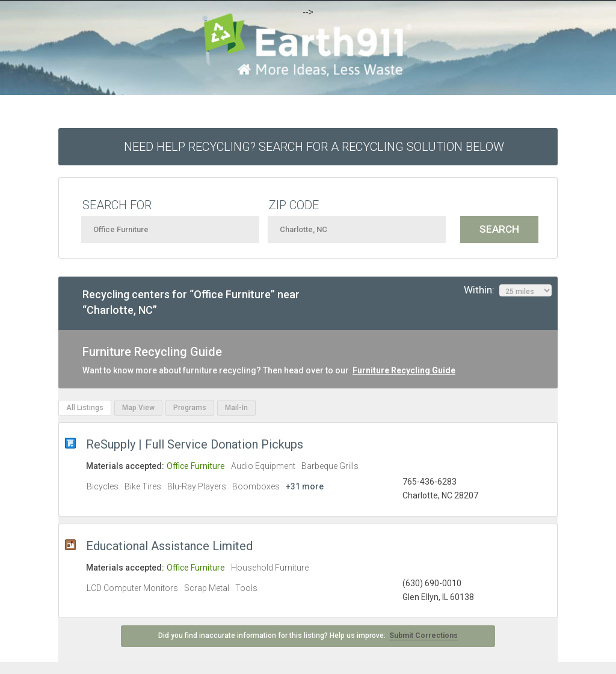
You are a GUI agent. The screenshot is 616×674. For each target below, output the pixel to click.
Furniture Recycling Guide (404, 370)
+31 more (305, 486)
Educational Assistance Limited (169, 546)
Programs (190, 408)
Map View (138, 408)
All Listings (85, 408)
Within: (508, 290)
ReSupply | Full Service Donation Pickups (195, 444)
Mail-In (236, 408)
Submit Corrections (423, 636)
